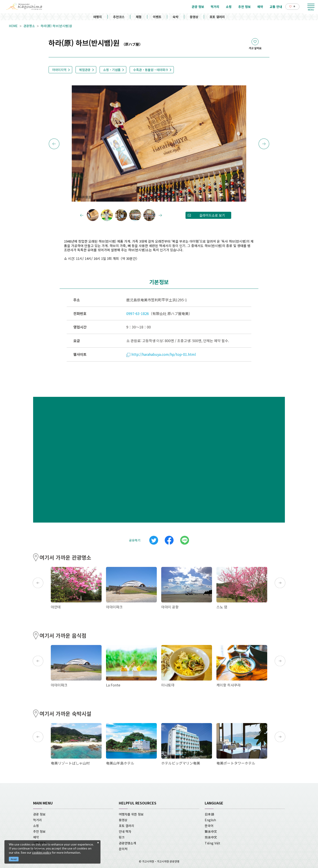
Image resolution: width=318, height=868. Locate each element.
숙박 (176, 17)
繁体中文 (211, 831)
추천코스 (119, 17)
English (210, 820)
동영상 (194, 17)
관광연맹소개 (127, 843)
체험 (139, 17)
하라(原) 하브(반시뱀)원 (56, 26)
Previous (54, 144)
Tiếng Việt (212, 843)
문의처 (123, 849)
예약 (36, 837)
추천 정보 (39, 831)
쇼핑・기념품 (112, 70)
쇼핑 (36, 826)
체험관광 (85, 70)
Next (264, 144)
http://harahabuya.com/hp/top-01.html (161, 354)
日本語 (209, 814)
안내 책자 (125, 831)
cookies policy (42, 852)
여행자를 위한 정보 (131, 814)
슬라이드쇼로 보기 (212, 215)
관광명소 (29, 26)
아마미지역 (59, 70)
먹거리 (37, 820)
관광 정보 (39, 814)
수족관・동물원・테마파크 (151, 70)
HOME (13, 26)
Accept (14, 859)
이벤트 (157, 17)
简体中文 (211, 837)
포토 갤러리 (217, 17)
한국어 (209, 826)
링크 (122, 837)
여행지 (97, 17)
